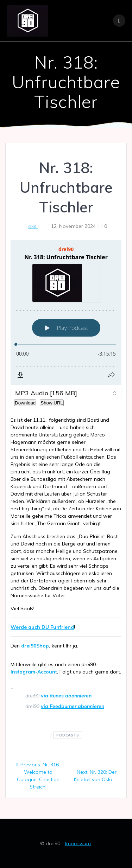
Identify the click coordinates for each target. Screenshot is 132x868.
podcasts (68, 735)
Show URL (52, 403)
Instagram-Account (34, 672)
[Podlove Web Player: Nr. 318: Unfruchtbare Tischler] (66, 312)
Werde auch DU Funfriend (42, 627)
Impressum (78, 843)
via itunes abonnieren (66, 696)
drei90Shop (35, 646)
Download (25, 403)
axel (33, 226)
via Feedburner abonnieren (73, 706)
